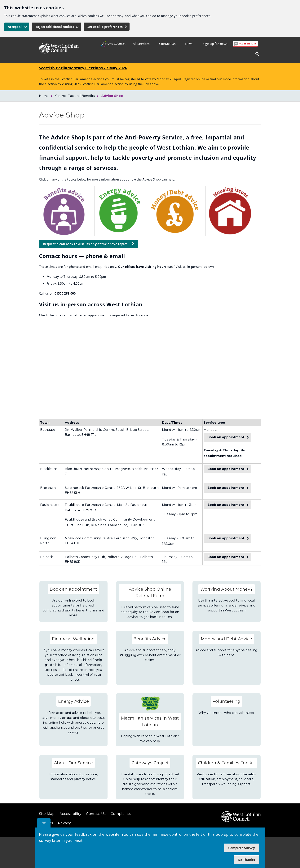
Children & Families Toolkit (227, 763)
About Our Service (73, 763)
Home (44, 96)
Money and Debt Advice (227, 639)
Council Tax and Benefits (75, 96)
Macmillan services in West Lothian (150, 721)
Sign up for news (215, 44)
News (189, 44)
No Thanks (246, 860)
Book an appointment (226, 437)
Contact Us (167, 44)
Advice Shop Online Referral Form (150, 592)
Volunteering (227, 701)
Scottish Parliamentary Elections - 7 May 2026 (83, 68)
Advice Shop (112, 96)
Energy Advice (73, 701)
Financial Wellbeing (73, 639)
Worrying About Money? (227, 589)
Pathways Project (150, 763)
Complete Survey (242, 848)
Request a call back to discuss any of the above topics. (86, 244)
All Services (141, 44)
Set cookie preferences (105, 27)
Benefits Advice (150, 639)
